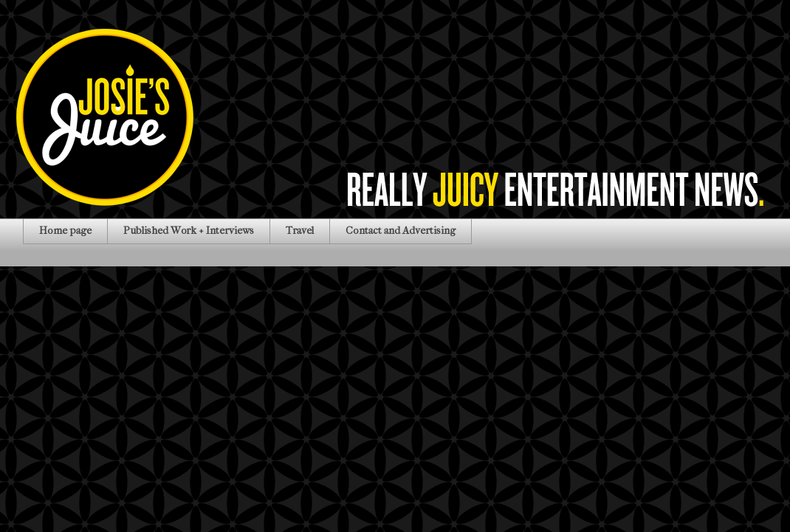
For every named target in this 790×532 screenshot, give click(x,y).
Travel (300, 231)
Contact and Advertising (401, 231)
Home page (65, 231)
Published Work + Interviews (189, 231)
